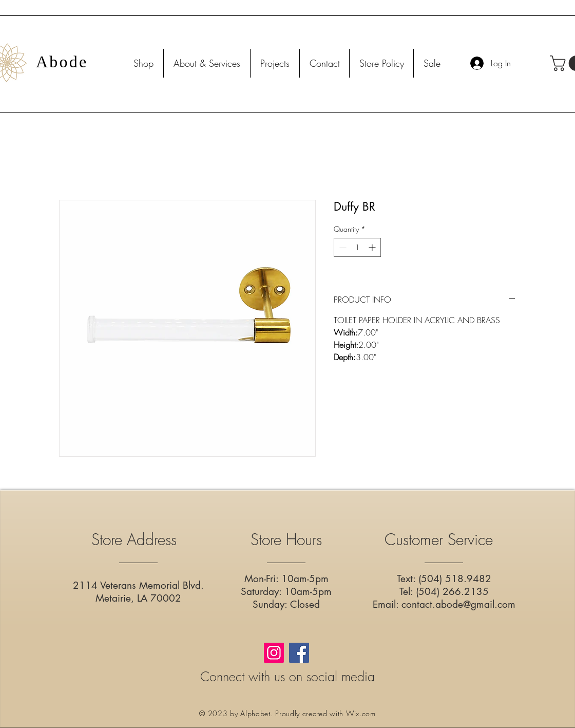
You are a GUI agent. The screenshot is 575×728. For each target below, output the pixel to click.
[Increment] (373, 247)
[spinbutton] (357, 247)
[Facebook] (299, 653)
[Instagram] (274, 653)
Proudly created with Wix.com (325, 713)
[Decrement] (342, 247)
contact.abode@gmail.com (458, 604)
